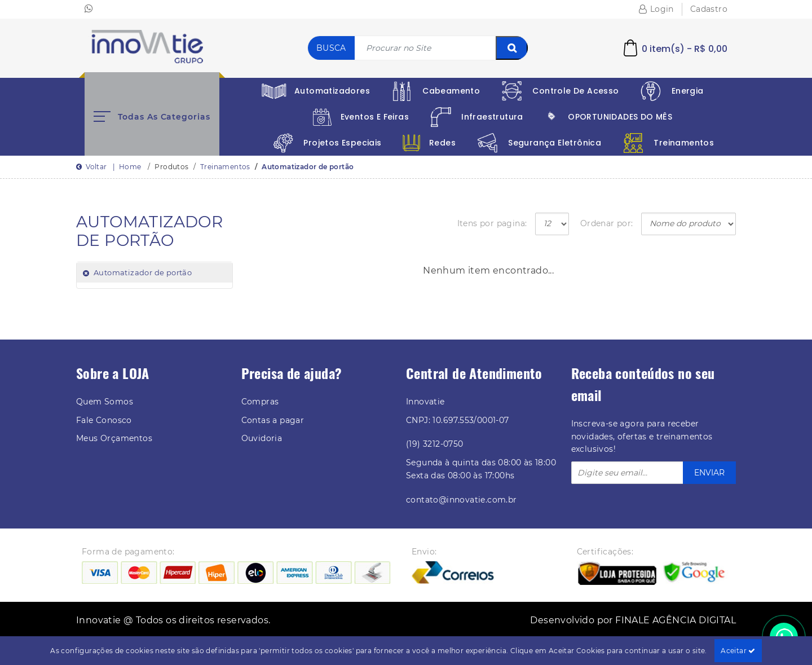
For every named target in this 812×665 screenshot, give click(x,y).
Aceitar (738, 651)
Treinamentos (225, 167)
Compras (260, 402)
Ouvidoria (262, 438)
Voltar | (98, 167)
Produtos (171, 167)
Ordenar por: (607, 223)
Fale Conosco (104, 420)
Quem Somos (105, 402)
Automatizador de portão (308, 167)
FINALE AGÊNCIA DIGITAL (676, 620)
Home (130, 167)
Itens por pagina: (492, 223)
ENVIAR (709, 473)
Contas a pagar (273, 420)
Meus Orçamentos (114, 438)
